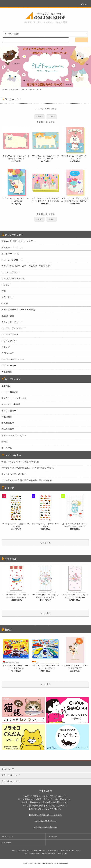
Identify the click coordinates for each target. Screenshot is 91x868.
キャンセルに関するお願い (14, 474)
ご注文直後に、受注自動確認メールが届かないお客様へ (28, 468)
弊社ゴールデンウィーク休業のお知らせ (20, 462)
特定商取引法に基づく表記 (70, 851)
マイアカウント (7, 836)
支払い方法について (25, 851)
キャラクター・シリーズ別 (18, 90)
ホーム (5, 90)
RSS (60, 854)
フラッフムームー (35, 90)
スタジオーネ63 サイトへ (45, 827)
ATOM (65, 854)
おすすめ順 (39, 109)
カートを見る (52, 836)
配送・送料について (41, 851)
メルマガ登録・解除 (48, 854)
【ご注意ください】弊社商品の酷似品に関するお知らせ (28, 480)
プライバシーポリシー (32, 854)
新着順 (54, 109)
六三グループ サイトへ (45, 821)
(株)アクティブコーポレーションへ (45, 815)
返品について (54, 851)
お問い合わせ (6, 843)
